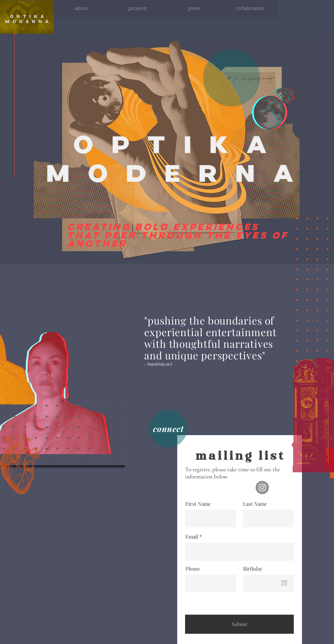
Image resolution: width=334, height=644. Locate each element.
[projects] (137, 9)
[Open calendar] (284, 583)
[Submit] (239, 624)
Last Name (255, 504)
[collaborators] (250, 9)
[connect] (168, 429)
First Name (198, 504)
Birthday (253, 569)
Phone (193, 569)
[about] (81, 9)
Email (192, 537)
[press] (193, 9)
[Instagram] (262, 488)
